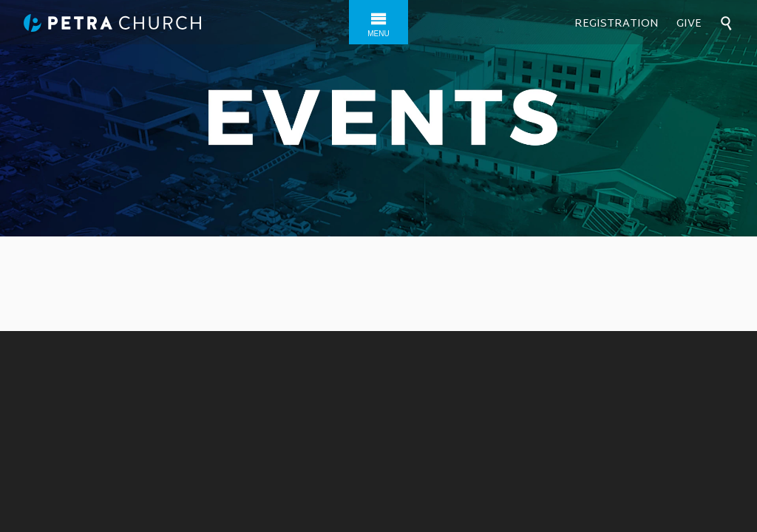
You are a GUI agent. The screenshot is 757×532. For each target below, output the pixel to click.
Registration (617, 24)
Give (689, 24)
